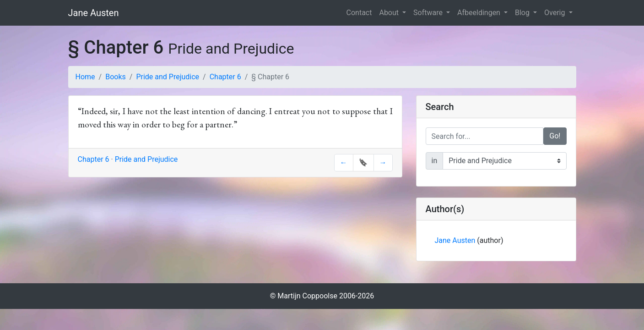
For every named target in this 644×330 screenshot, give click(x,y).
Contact (359, 13)
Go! (555, 136)
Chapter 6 (225, 77)
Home (85, 77)
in (435, 161)
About (390, 13)
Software (429, 13)
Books (116, 77)
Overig (555, 13)
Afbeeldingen (480, 13)
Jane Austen (94, 13)
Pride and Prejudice (168, 77)
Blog (523, 13)
